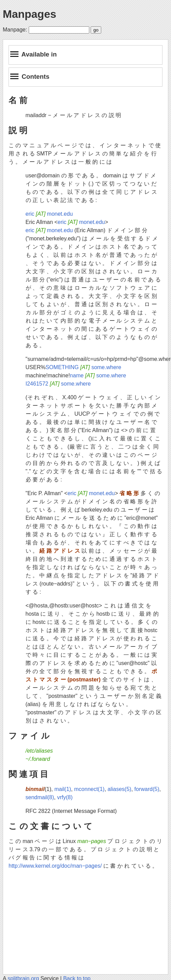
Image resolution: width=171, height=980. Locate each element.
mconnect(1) (89, 789)
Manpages (29, 14)
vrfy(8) (65, 797)
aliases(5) (120, 789)
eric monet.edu (49, 214)
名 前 (18, 100)
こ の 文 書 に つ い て (50, 826)
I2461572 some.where (58, 384)
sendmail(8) (40, 797)
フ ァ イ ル (29, 736)
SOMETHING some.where (83, 367)
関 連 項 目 (28, 774)
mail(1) (63, 789)
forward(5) (147, 789)
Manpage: (15, 30)
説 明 (18, 130)
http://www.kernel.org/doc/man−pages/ (55, 866)
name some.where (98, 375)
